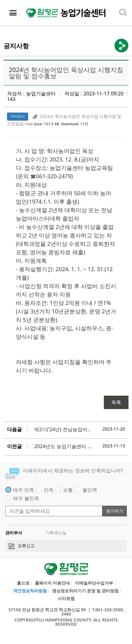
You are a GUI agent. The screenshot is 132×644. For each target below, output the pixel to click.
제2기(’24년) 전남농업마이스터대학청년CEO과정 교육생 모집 (64, 429)
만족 (49, 490)
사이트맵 (66, 599)
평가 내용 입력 (5, 502)
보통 (68, 490)
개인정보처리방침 (30, 591)
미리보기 (18, 116)
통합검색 (123, 12)
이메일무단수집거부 (94, 583)
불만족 (90, 490)
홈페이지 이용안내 (52, 583)
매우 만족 (24, 490)
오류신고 (26, 546)
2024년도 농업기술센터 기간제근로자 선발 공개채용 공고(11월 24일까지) (64, 446)
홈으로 (23, 583)
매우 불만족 (26, 498)
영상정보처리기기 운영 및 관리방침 (85, 591)
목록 (116, 402)
